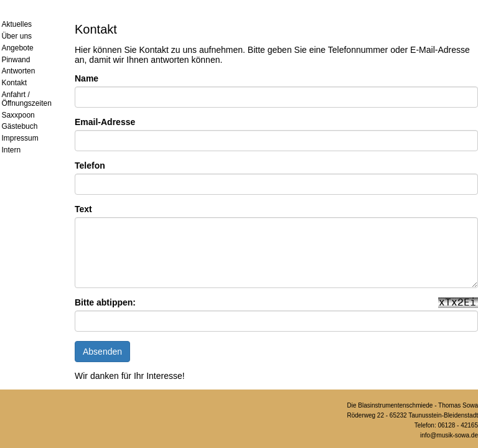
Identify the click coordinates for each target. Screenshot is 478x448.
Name (87, 78)
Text (83, 209)
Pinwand (16, 60)
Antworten (18, 71)
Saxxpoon (18, 115)
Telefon (90, 166)
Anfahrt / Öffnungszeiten (26, 99)
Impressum (20, 138)
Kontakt (14, 83)
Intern (11, 150)
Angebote (17, 48)
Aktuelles (16, 24)
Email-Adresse (105, 122)
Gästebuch (19, 126)
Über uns (16, 36)
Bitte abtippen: (105, 302)
